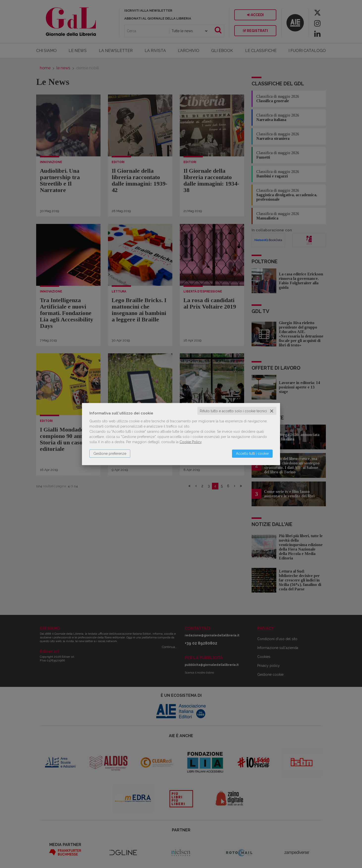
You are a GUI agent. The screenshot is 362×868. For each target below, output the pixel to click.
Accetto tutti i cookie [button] (252, 453)
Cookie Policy (191, 442)
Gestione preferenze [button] (110, 453)
